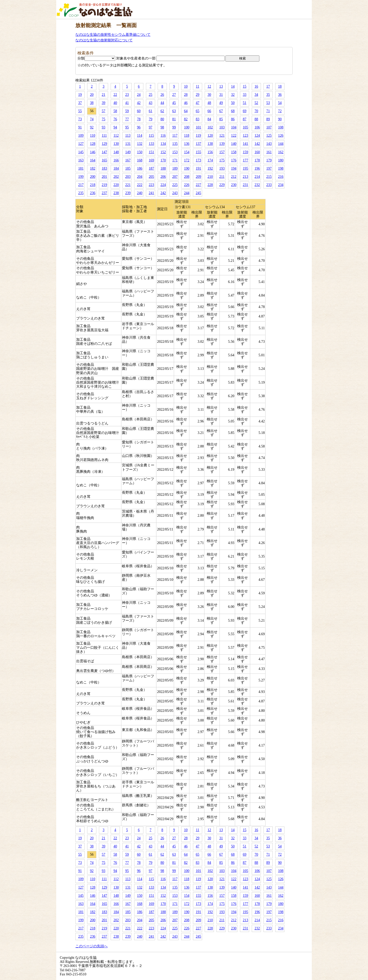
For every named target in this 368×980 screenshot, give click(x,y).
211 (222, 177)
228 (210, 185)
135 (175, 144)
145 (81, 152)
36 (280, 95)
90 (280, 119)
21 (103, 95)
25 (151, 95)
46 (186, 103)
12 (209, 86)
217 (81, 185)
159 (245, 152)
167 (128, 160)
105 (245, 127)
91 (80, 127)
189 (175, 168)
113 (128, 135)
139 (222, 144)
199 (81, 177)
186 (140, 168)
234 (281, 185)
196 (257, 168)
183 (104, 168)
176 (234, 160)
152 (163, 152)
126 (281, 135)
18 (280, 86)
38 (92, 103)
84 (209, 119)
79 (151, 119)
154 (187, 152)
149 (128, 152)
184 (116, 168)
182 (93, 168)
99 (174, 127)
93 (103, 127)
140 (234, 144)
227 (198, 185)
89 (268, 119)
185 (128, 168)
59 (127, 111)
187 (151, 168)
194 (234, 168)
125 (269, 135)
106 (257, 127)
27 (174, 95)
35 (268, 95)
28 (186, 95)
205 (151, 177)
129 (104, 144)
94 (115, 127)
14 (233, 86)
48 (209, 103)
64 (186, 111)
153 (175, 152)
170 (163, 160)
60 (139, 111)
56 (92, 111)
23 (127, 95)
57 (103, 111)
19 (80, 95)
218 (93, 185)
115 (151, 135)
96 (139, 127)
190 (187, 168)
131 (128, 144)
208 (187, 177)
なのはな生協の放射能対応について (104, 40)
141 (245, 144)
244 (187, 193)
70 (256, 111)
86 (233, 119)
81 (174, 119)
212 (234, 177)
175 (222, 160)
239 (128, 193)
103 (222, 127)
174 (210, 160)
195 (245, 168)
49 (221, 103)
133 (151, 144)
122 (234, 135)
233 (269, 185)
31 (221, 95)
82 (186, 119)
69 (245, 111)
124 (257, 135)
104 (234, 127)
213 (245, 177)
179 (269, 160)
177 (245, 160)
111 (104, 135)
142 (257, 144)
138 (210, 144)
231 (245, 185)
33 (245, 95)
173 (198, 160)
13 (221, 86)
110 (93, 135)
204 (140, 177)
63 (174, 111)
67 (221, 111)
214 (257, 177)
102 (210, 127)
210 (210, 177)
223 (151, 185)
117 (175, 135)
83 (198, 119)
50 (233, 103)
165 (104, 160)
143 (269, 144)
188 (163, 168)
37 (80, 103)
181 (81, 168)
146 (93, 152)
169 (151, 160)
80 (162, 119)
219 (104, 185)
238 (116, 193)
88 (256, 119)
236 (93, 193)
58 (115, 111)
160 (257, 152)
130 (116, 144)
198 (281, 168)
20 (92, 95)
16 (256, 86)
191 (198, 168)
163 (81, 160)
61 (151, 111)
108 (281, 127)
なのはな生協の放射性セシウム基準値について (113, 35)
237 (104, 193)
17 (268, 86)
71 (268, 111)
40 (115, 103)
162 (281, 152)
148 (116, 152)
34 (256, 95)
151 (151, 152)
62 (162, 111)
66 (209, 111)
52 (256, 103)
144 (281, 144)
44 (162, 103)
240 (140, 193)
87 (245, 119)
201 (104, 177)
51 (245, 103)
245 (198, 193)
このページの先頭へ (91, 946)
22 (115, 95)
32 (233, 95)
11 (197, 86)
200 (93, 177)
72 (280, 111)
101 (198, 127)
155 (198, 152)
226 (187, 185)
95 (127, 127)
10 (186, 86)
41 (127, 103)
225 (175, 185)
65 (198, 111)
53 (268, 103)
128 (93, 144)
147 (104, 152)
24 (139, 95)
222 (140, 185)
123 (245, 135)
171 (175, 160)
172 (187, 160)
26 (162, 95)
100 (187, 127)
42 (139, 103)
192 (210, 168)
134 (163, 144)
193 (222, 168)
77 (127, 119)
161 (269, 152)
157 (222, 152)
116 (163, 135)
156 (210, 152)
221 (128, 185)
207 (175, 177)
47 (198, 103)
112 (116, 135)
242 (163, 193)
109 (81, 135)
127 (81, 144)
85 (221, 119)
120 (210, 135)
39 (103, 103)
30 (209, 95)
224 (163, 185)
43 (151, 103)
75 (103, 119)
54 (280, 103)
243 (175, 193)
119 (198, 135)
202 (116, 177)
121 (222, 135)
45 (174, 103)
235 (81, 193)
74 (92, 119)
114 (140, 135)
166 (116, 160)
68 (233, 111)
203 (128, 177)
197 (269, 168)
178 (257, 160)
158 (234, 152)
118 (187, 135)
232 (257, 185)
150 (140, 152)
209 (198, 177)
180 (281, 160)
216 (281, 177)
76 (115, 119)
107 (269, 127)
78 (139, 119)
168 (140, 160)
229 (222, 185)
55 (80, 111)
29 (198, 95)
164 (93, 160)
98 (162, 127)
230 (234, 185)
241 (151, 193)
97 (151, 127)
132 (140, 144)
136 (187, 144)
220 (116, 185)
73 (80, 119)
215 (269, 177)
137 (198, 144)
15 (245, 86)
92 (92, 127)
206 (163, 177)
